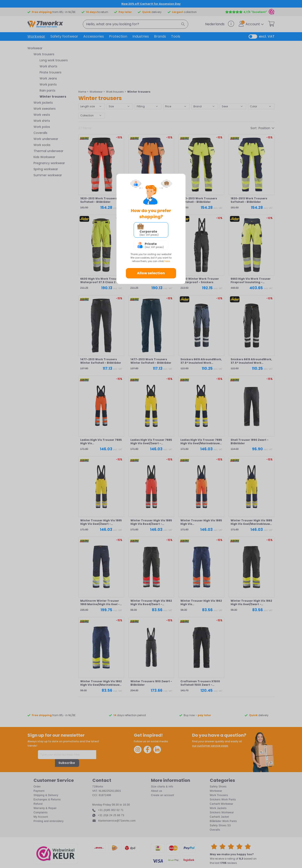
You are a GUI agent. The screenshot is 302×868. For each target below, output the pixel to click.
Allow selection (151, 273)
